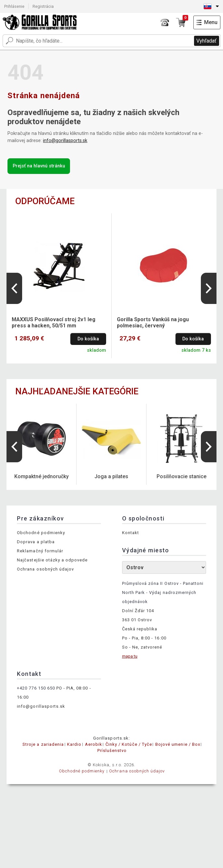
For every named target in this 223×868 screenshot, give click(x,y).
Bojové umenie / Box (178, 744)
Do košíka (88, 339)
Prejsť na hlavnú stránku (39, 166)
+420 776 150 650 (36, 688)
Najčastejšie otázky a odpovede (52, 560)
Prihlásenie (14, 6)
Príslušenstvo (112, 750)
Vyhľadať (206, 41)
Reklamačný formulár (40, 551)
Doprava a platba (36, 542)
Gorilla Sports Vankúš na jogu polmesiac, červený (153, 322)
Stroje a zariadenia (43, 744)
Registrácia (43, 6)
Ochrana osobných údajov (45, 569)
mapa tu (130, 656)
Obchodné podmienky (41, 533)
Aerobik (94, 744)
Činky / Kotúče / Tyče (129, 744)
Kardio (74, 744)
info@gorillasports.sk (65, 141)
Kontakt (131, 533)
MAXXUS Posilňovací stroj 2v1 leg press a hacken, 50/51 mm (54, 322)
